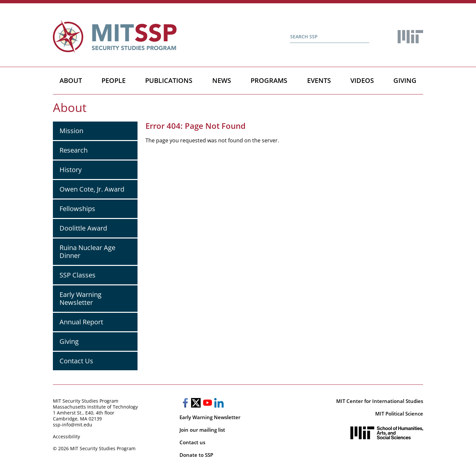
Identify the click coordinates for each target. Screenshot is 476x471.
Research (74, 150)
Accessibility (66, 436)
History (71, 170)
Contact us (192, 442)
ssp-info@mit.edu (73, 425)
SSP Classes (78, 275)
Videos (362, 80)
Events (319, 80)
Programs (269, 80)
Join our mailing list (202, 430)
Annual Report (81, 322)
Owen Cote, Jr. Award (92, 189)
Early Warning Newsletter (80, 298)
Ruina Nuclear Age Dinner (87, 252)
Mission (71, 131)
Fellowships (77, 209)
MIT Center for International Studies (380, 401)
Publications (169, 80)
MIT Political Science (399, 414)
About (71, 80)
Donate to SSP (196, 455)
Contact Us (76, 361)
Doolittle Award (83, 228)
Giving (405, 80)
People (114, 80)
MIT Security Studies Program (86, 401)
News (222, 80)
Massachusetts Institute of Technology (95, 407)
